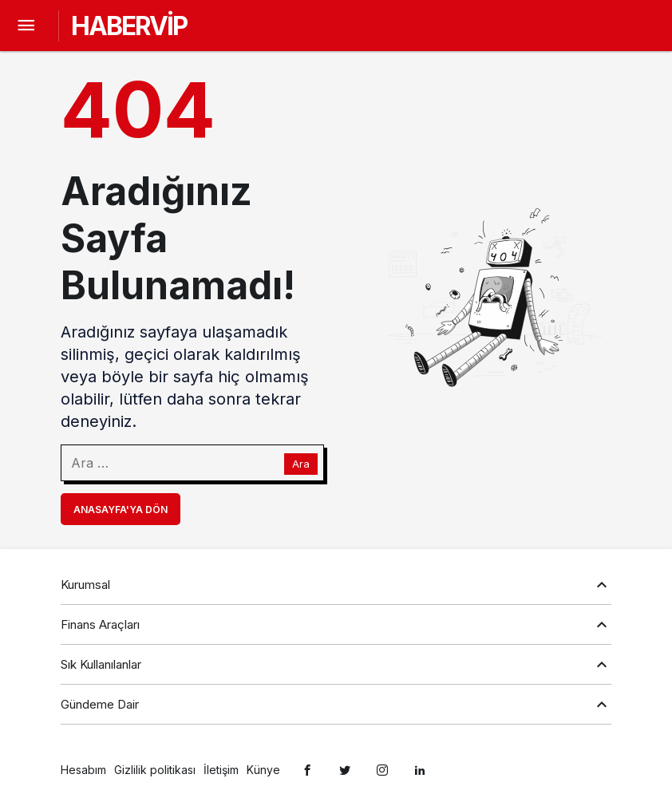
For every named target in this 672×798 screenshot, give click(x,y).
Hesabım (83, 770)
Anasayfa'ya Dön (121, 510)
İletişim (221, 770)
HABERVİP (129, 26)
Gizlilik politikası (155, 770)
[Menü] (26, 26)
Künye (263, 770)
